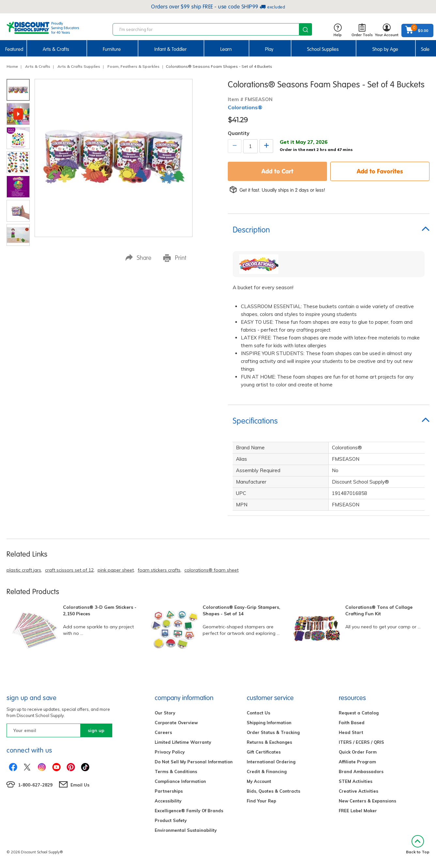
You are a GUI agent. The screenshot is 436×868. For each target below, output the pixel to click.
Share (138, 258)
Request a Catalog (359, 713)
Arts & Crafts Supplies (78, 66)
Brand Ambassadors (361, 771)
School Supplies (323, 49)
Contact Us (258, 713)
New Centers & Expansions (367, 801)
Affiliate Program (357, 762)
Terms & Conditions (176, 771)
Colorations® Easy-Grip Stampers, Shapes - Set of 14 (241, 610)
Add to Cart (277, 171)
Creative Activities (358, 791)
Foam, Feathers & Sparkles (132, 66)
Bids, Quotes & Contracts (273, 791)
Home (12, 66)
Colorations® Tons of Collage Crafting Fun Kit (379, 610)
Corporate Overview (176, 723)
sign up (96, 730)
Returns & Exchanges (269, 742)
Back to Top (418, 845)
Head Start (351, 732)
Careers (163, 732)
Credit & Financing (267, 771)
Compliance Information (180, 781)
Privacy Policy (170, 752)
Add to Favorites (380, 171)
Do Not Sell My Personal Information (194, 762)
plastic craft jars (24, 570)
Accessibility (168, 801)
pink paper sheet (116, 570)
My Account (259, 781)
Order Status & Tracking (273, 732)
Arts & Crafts (56, 49)
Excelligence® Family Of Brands (189, 811)
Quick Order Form (358, 752)
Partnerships (169, 791)
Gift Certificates (264, 752)
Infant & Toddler (171, 49)
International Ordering (271, 762)
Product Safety (171, 820)
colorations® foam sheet (211, 570)
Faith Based (352, 723)
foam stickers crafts (159, 570)
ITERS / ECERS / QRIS (361, 742)
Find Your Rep (261, 801)
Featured (14, 49)
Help (338, 30)
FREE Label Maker (358, 811)
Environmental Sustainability (186, 830)
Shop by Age (385, 49)
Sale (425, 49)
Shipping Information (269, 723)
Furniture (112, 49)
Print (175, 258)
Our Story (165, 713)
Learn (226, 49)
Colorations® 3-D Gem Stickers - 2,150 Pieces (100, 610)
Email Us (80, 785)
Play (269, 49)
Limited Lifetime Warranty (183, 742)
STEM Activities (356, 781)
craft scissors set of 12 (69, 570)
